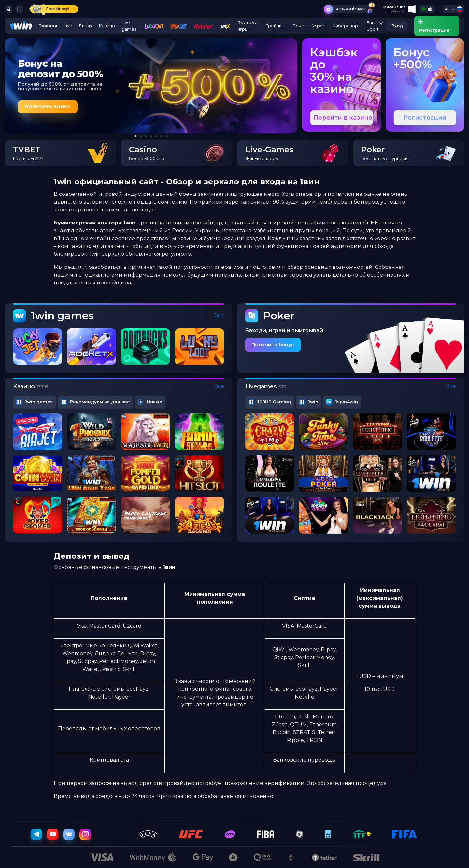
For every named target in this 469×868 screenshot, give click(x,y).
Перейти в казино (343, 118)
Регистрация (425, 118)
